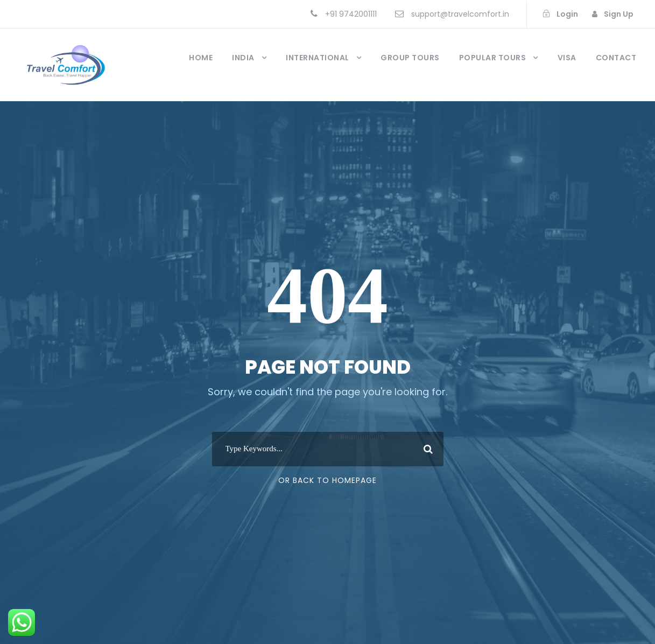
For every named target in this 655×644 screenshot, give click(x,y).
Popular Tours (493, 58)
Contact (616, 58)
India (243, 58)
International (318, 58)
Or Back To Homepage (327, 480)
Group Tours (410, 58)
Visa (567, 58)
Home (201, 58)
